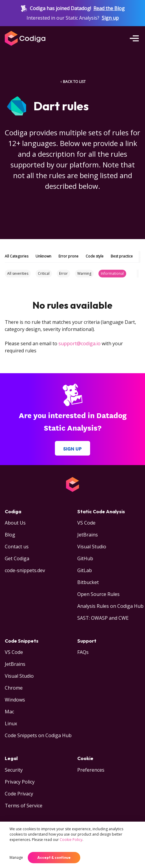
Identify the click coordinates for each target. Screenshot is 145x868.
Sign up (110, 18)
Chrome (14, 688)
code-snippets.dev (25, 570)
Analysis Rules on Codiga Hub (110, 606)
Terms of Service (24, 806)
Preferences (91, 770)
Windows (15, 700)
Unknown (43, 256)
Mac (9, 712)
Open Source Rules (98, 594)
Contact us (17, 547)
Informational (112, 273)
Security (14, 770)
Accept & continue (54, 857)
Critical (44, 273)
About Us (15, 523)
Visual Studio (92, 547)
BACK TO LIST (72, 82)
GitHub (85, 558)
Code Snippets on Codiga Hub (38, 735)
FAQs (83, 652)
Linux (11, 723)
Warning (84, 273)
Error (63, 273)
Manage (16, 857)
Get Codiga (17, 558)
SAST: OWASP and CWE (103, 618)
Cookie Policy (71, 840)
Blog (10, 535)
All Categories (17, 256)
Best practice (122, 256)
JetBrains (88, 535)
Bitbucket (88, 582)
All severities (18, 273)
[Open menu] (134, 38)
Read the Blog (109, 8)
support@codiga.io (80, 343)
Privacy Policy (20, 782)
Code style (95, 256)
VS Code (86, 523)
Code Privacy (19, 794)
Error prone (68, 256)
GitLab (85, 570)
